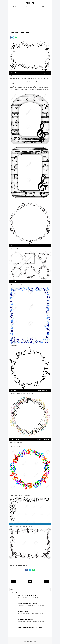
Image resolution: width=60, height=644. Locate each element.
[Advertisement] (30, 18)
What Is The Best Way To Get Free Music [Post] (28, 596)
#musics (25, 566)
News (27, 7)
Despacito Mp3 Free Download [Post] (25, 619)
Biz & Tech (43, 7)
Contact (33, 639)
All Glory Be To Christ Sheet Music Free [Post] (27, 604)
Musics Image (30, 3)
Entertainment (16, 7)
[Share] (11, 37)
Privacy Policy (38, 639)
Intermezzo (37, 7)
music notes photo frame (27, 86)
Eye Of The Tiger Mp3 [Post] (23, 612)
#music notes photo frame (16, 566)
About (24, 639)
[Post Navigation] (30, 581)
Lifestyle (23, 7)
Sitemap (28, 639)
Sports (31, 7)
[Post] (13, 601)
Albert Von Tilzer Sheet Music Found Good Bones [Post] (30, 627)
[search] (30, 589)
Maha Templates (33, 642)
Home (10, 7)
